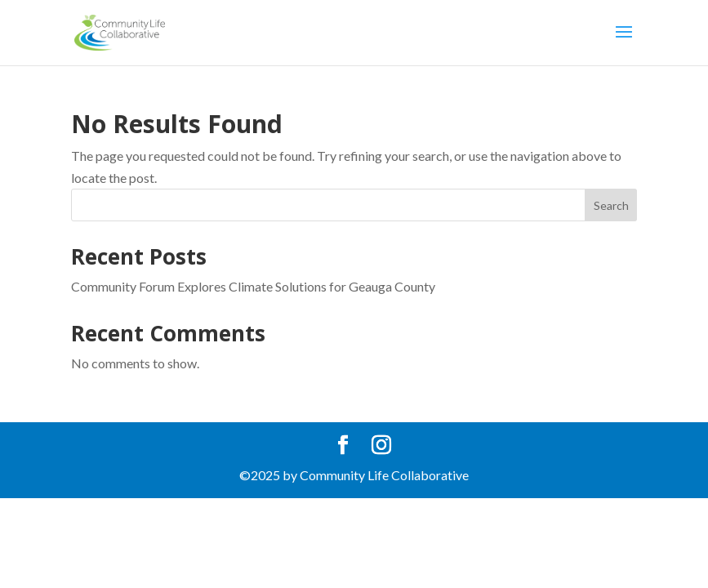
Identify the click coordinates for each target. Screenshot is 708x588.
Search (611, 205)
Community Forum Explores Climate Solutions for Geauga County (253, 286)
